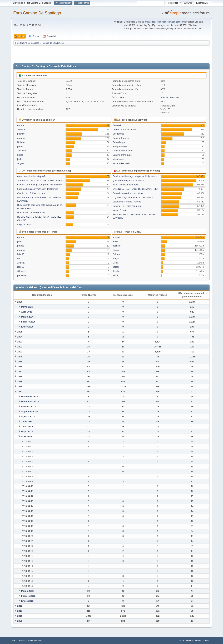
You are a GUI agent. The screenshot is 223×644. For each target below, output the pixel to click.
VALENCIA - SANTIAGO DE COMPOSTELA (40, 181)
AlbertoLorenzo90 (169, 97)
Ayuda (181, 640)
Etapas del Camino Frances (31, 213)
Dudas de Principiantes (124, 129)
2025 (20, 332)
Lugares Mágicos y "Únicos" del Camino (38, 189)
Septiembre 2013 (30, 412)
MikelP (21, 155)
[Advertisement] (74, 54)
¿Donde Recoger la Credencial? (129, 181)
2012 (20, 606)
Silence (21, 129)
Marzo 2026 (27, 317)
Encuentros (118, 134)
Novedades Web (121, 163)
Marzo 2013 (27, 591)
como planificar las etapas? (31, 176)
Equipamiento (120, 146)
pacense (22, 275)
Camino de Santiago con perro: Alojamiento (39, 185)
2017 (20, 372)
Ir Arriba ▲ (207, 640)
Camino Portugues (122, 155)
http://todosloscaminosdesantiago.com (162, 22)
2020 (20, 357)
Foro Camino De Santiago (37, 13)
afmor (116, 241)
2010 (20, 616)
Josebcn (22, 151)
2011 (20, 611)
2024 (20, 337)
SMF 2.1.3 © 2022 (19, 640)
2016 (20, 377)
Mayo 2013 (27, 431)
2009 (20, 621)
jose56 (21, 267)
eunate (21, 125)
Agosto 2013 (28, 417)
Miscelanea (118, 159)
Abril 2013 (27, 436)
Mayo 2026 (27, 307)
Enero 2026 (27, 327)
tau (19, 258)
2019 (20, 362)
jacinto (21, 159)
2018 (20, 367)
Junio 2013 (27, 426)
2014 (20, 387)
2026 (20, 302)
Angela (21, 163)
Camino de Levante (123, 151)
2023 (20, 342)
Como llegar (119, 142)
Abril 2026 (27, 312)
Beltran (21, 142)
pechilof (21, 134)
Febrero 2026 (28, 322)
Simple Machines (34, 640)
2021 (20, 352)
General (117, 125)
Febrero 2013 (28, 596)
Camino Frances (121, 138)
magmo (21, 138)
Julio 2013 (27, 422)
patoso (21, 146)
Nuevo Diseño (120, 210)
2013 (20, 392)
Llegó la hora (24, 224)
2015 (20, 382)
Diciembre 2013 (30, 397)
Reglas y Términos (194, 640)
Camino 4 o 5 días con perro (32, 193)
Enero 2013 (27, 601)
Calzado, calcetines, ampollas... (129, 193)
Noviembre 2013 (30, 402)
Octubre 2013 (28, 407)
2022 (20, 347)
